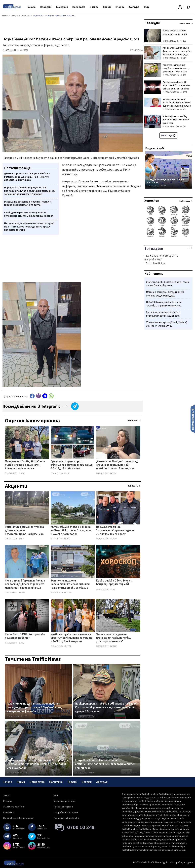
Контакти (9, 812)
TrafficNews (137, 50)
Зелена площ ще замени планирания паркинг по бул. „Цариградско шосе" (114, 638)
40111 (24, 773)
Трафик (72, 782)
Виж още (168, 136)
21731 (68, 646)
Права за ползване (63, 807)
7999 (113, 473)
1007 (184, 92)
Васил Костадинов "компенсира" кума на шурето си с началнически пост (116, 531)
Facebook (32, 396)
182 (183, 75)
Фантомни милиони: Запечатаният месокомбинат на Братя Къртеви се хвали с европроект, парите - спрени (71, 584)
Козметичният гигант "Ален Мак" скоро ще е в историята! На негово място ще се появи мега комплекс (38, 764)
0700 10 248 (81, 827)
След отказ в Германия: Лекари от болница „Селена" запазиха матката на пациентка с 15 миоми (25, 584)
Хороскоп (152, 201)
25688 (22, 593)
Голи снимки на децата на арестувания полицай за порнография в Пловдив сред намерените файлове (34, 708)
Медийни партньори (64, 801)
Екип (56, 796)
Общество (37, 782)
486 (183, 127)
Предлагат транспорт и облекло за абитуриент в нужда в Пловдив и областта (72, 465)
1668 (21, 539)
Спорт (120, 7)
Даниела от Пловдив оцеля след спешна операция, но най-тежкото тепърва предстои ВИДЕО (117, 465)
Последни (152, 23)
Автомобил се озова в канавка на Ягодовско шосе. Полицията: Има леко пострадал (71, 531)
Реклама (8, 801)
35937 (92, 716)
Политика (79, 7)
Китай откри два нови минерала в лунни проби (175, 32)
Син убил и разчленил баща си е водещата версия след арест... (163, 314)
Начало (31, 7)
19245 (68, 593)
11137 (113, 646)
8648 (21, 643)
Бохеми (87, 782)
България (62, 7)
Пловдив (46, 7)
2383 (67, 473)
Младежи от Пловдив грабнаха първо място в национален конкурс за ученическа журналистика (25, 465)
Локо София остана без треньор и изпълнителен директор (176, 120)
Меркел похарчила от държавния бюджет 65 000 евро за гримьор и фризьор (177, 103)
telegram (45, 396)
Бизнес (94, 7)
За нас (7, 796)
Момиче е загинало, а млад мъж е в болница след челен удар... (165, 294)
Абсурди (102, 782)
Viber (39, 396)
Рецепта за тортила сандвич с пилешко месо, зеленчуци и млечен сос (176, 68)
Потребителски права (66, 812)
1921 (113, 590)
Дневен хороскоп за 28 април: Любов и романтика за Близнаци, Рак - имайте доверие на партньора (176, 87)
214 (183, 58)
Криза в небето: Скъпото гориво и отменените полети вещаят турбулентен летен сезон (105, 764)
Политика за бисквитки (66, 818)
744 (183, 109)
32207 (164, 186)
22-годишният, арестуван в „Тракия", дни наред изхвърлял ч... (167, 324)
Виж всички (133, 420)
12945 (92, 773)
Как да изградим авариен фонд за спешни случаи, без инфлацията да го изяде (177, 51)
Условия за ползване (14, 807)
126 (183, 41)
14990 (113, 539)
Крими (107, 7)
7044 (21, 473)
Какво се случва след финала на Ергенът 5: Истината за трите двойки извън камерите (71, 638)
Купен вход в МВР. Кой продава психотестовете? (25, 636)
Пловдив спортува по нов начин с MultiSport (166, 181)
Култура (134, 7)
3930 (67, 539)
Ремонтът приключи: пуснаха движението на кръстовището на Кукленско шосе (24, 531)
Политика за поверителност (19, 818)
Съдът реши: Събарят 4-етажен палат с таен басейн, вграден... (168, 284)
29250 (24, 716)
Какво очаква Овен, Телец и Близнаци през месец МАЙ (114, 583)
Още (147, 7)
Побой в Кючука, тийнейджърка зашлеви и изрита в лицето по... (164, 304)
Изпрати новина (193, 419)
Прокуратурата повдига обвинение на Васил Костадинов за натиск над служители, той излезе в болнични (106, 708)
